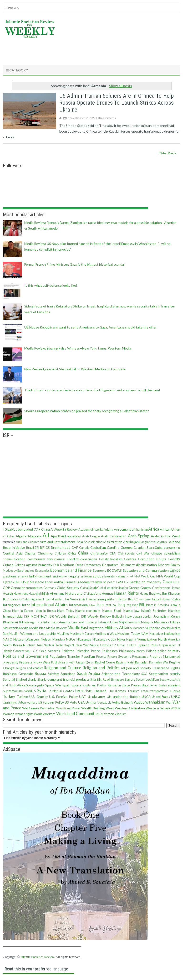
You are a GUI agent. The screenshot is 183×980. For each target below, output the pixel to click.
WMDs (175, 708)
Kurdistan (44, 622)
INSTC (133, 599)
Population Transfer (65, 656)
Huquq (144, 594)
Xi (102, 714)
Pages (11, 8)
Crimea (8, 565)
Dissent (164, 565)
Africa (154, 529)
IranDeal (111, 605)
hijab (46, 593)
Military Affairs (118, 627)
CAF (75, 547)
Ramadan (142, 662)
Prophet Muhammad (165, 656)
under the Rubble (127, 697)
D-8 (56, 565)
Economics (42, 571)
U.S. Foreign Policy (63, 697)
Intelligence (12, 605)
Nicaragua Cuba (104, 639)
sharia (32, 679)
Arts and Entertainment (58, 542)
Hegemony (21, 594)
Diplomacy (127, 565)
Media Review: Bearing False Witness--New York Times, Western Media (78, 348)
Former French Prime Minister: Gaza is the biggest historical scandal (74, 264)
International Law (82, 605)
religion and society (136, 668)
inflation (121, 599)
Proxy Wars (42, 662)
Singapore (117, 680)
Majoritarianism (130, 622)
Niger (121, 639)
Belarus (161, 542)
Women (9, 714)
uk (89, 697)
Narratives (156, 634)
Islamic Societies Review (37, 957)
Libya (114, 622)
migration (96, 628)
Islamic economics (88, 611)
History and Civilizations (83, 593)
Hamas (175, 588)
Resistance (161, 668)
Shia (93, 680)
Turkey (9, 696)
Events (110, 576)
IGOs (22, 599)
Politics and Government (26, 656)
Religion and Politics (101, 668)
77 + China (42, 529)
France (71, 582)
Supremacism (13, 691)
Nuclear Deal (33, 645)
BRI (37, 548)
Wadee (139, 702)
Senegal (9, 679)
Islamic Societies (154, 611)
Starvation (114, 685)
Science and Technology (121, 674)
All (46, 535)
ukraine (99, 696)
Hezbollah (35, 594)
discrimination (146, 565)
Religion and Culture (62, 668)
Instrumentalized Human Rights (159, 599)
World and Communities (78, 713)
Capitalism (98, 547)
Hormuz (107, 593)
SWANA (30, 691)
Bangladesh (147, 542)
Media (24, 628)
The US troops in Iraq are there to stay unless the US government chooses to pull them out (92, 390)
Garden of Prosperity (145, 582)
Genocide (18, 588)
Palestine (83, 651)
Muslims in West (106, 634)
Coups (161, 559)
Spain (66, 685)
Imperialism (51, 599)
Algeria (21, 536)
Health (8, 593)
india (82, 599)
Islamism (174, 611)
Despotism (110, 565)
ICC (6, 599)
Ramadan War (159, 662)
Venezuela (104, 703)
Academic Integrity (91, 530)
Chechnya (45, 553)
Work (38, 714)
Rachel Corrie (105, 662)
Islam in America (157, 605)
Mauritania (11, 628)
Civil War (143, 553)
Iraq (121, 605)
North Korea (12, 645)
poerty (141, 651)
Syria (42, 691)
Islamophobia (13, 616)
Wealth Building (93, 708)
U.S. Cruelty (38, 697)
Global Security (68, 588)
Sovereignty (35, 685)
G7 (126, 582)
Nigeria (131, 639)
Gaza (167, 582)
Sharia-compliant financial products (64, 679)
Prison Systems (119, 656)
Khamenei (10, 622)
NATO (8, 639)
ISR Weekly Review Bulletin (102, 616)
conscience (89, 559)
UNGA (146, 697)
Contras (130, 559)
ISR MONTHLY (36, 616)
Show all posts (121, 86)
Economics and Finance (71, 570)
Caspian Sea (143, 547)
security (175, 674)
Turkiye (22, 697)
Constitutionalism (111, 559)
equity (75, 576)
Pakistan (68, 651)
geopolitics (34, 588)
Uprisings (10, 702)
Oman (121, 645)
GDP (6, 588)
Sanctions (68, 674)
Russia (40, 673)
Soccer (140, 680)
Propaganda (140, 657)
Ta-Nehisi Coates (61, 691)
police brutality (169, 651)
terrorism (84, 691)
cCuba (158, 547)
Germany (50, 588)
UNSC (176, 697)
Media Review (56, 628)
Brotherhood (61, 547)
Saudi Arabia (89, 673)
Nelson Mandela (53, 639)
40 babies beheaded (18, 529)
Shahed (21, 679)
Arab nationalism (114, 536)
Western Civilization (130, 708)
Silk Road (103, 679)
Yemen (109, 714)
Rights (175, 668)
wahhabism (155, 702)
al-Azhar (9, 536)
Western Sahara (158, 708)
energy (23, 576)
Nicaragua (84, 639)
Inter (26, 605)
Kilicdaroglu (28, 622)
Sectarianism (158, 674)
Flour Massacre (33, 582)
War (169, 703)
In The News (69, 599)
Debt (79, 565)
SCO (144, 674)
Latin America (61, 622)
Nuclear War (80, 645)
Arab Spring (139, 536)
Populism (88, 656)
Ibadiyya (155, 593)
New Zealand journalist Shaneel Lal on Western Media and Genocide (75, 369)
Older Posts (168, 153)
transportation (159, 691)
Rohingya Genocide (18, 674)
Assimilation (113, 542)
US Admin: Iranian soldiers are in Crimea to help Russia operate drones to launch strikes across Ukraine (117, 103)
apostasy (74, 536)
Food (48, 582)
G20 (119, 582)
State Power (131, 685)
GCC (176, 582)
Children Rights (65, 553)
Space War (53, 685)
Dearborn (67, 565)
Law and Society (84, 622)
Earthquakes (26, 571)
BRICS (45, 547)
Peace (95, 651)
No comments (107, 118)
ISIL (142, 605)
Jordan (148, 617)
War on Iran (48, 708)
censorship (172, 547)
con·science (56, 559)
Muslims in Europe (82, 634)
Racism (121, 662)
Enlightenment (40, 576)
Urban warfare (28, 703)
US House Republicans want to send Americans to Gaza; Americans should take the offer (90, 327)
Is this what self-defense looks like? (51, 285)
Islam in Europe (23, 611)
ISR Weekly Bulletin (64, 616)
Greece (134, 588)
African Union (170, 529)
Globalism (104, 588)
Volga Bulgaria (123, 702)
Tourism (133, 691)
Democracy (93, 565)
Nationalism (172, 634)
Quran (90, 662)
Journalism (161, 616)
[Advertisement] (93, 50)
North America (169, 639)
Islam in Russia (45, 611)
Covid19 (174, 559)
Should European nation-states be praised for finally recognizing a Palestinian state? (87, 411)
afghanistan (140, 530)
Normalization (147, 639)
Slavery (130, 679)
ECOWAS (114, 570)
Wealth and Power (69, 708)
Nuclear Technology (57, 645)
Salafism (53, 674)
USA (81, 702)
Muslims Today (129, 633)
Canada (84, 548)
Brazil (30, 548)
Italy (128, 616)
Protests (26, 662)
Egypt (175, 570)
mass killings (171, 622)
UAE (82, 697)
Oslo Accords (50, 651)
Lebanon (104, 622)
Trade (145, 691)
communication (14, 559)
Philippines (110, 651)
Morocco (138, 628)
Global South (88, 588)
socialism (152, 679)
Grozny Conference (155, 588)
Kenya (175, 616)
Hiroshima (57, 593)
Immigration (34, 599)
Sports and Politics (94, 685)
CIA (113, 553)
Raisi (131, 662)
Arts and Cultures (28, 542)
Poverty (101, 657)
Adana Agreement (117, 529)
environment (61, 576)
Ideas (14, 599)
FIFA (130, 576)
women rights (24, 714)
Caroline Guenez (120, 547)
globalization (120, 588)
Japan (137, 616)
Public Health (60, 662)
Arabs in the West (165, 536)
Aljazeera (34, 536)
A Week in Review (64, 529)
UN (109, 697)
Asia (80, 542)
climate (157, 553)
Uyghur (91, 702)
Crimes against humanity (33, 565)
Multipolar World (157, 628)
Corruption (146, 559)
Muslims (63, 633)
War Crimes (31, 708)
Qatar (80, 662)
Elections (10, 576)
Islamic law (131, 611)
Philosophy (127, 651)
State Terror (150, 685)
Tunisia (175, 691)
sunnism (174, 685)
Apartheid (58, 536)
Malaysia (147, 622)
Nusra (94, 645)
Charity (30, 553)
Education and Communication (146, 570)
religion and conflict (29, 668)
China (83, 553)
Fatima (121, 576)
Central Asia (13, 553)
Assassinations (94, 542)
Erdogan (86, 576)
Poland (151, 651)
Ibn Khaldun (171, 593)
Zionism (121, 714)
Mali (157, 622)
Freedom (83, 582)
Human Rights (126, 593)
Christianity (99, 553)
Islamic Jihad (112, 611)
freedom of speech (103, 582)
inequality (107, 599)
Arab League (91, 536)
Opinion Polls (148, 645)
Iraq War (132, 605)
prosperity (11, 662)
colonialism (172, 553)
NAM (145, 633)
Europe (98, 576)
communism (36, 559)
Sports (76, 685)
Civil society (126, 553)
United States (161, 697)
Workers (49, 714)
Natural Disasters (26, 639)
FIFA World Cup (145, 576)
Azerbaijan (131, 542)
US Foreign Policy (51, 702)
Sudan (163, 685)
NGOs (71, 639)
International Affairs (49, 605)
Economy (99, 570)
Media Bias (37, 628)
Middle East (78, 627)
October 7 (108, 645)
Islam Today (66, 611)
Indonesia (92, 599)
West (110, 708)
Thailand (100, 691)
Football (58, 582)
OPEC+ (132, 645)
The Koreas (117, 691)
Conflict (73, 559)
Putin (72, 662)
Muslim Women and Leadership (32, 633)
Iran (100, 605)
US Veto (71, 702)
